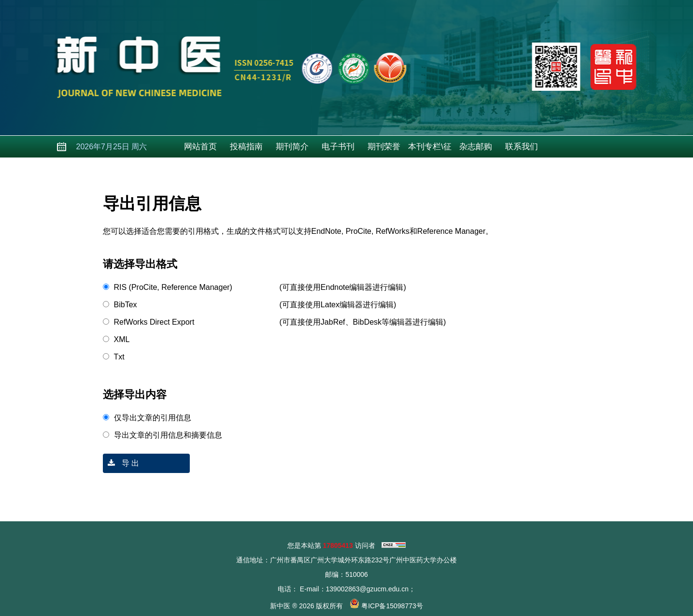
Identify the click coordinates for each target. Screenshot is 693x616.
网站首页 (200, 147)
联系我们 (522, 147)
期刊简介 (292, 147)
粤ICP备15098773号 (392, 606)
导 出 (121, 463)
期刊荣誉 (384, 147)
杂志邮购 (476, 147)
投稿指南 (246, 147)
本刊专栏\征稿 (430, 150)
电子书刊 (338, 147)
